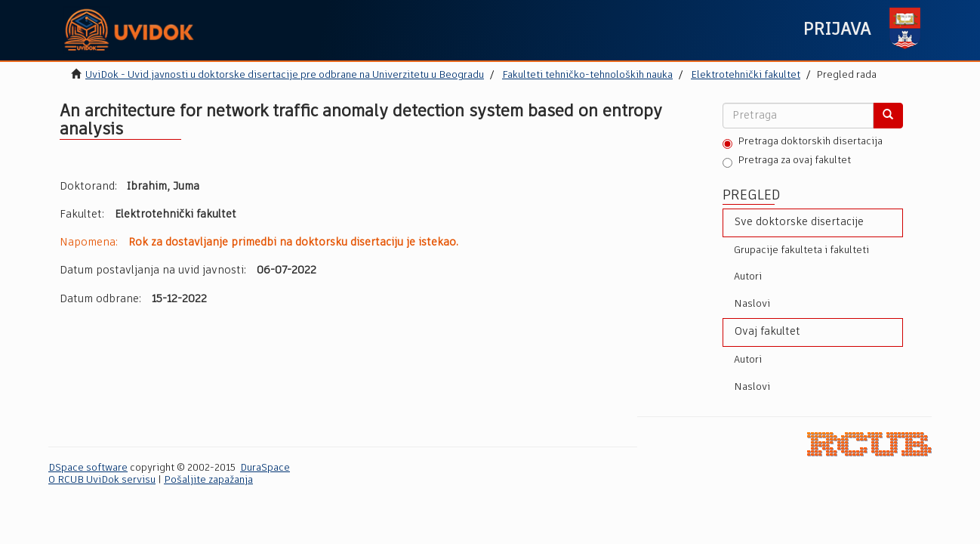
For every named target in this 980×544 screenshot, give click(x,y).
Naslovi (752, 304)
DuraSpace (265, 468)
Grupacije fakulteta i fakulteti (801, 250)
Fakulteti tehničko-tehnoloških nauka (587, 75)
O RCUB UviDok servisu (102, 480)
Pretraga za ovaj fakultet (787, 162)
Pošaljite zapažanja (208, 480)
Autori (748, 277)
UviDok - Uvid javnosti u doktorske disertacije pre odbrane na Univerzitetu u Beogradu (285, 75)
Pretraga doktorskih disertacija (803, 143)
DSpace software (88, 468)
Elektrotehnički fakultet (746, 75)
